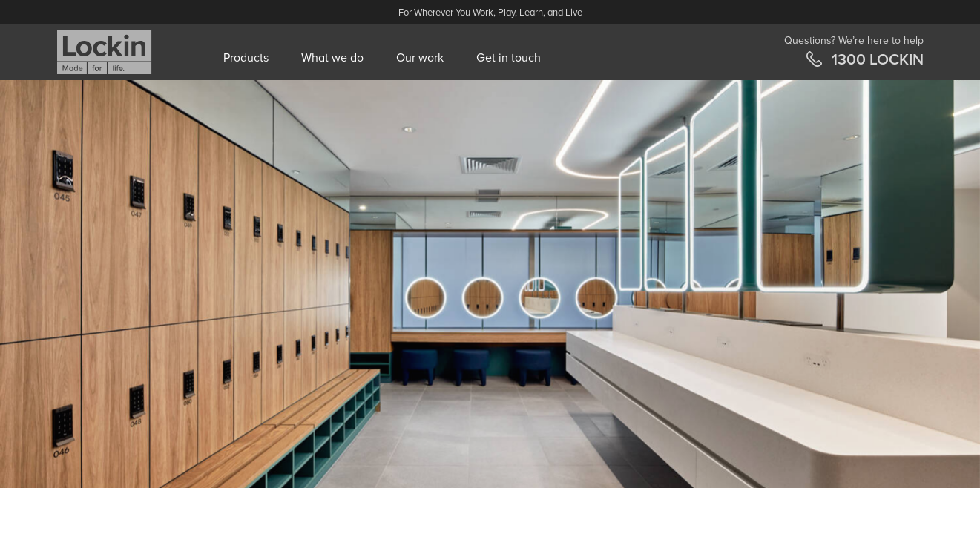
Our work (420, 58)
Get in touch (509, 58)
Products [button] (246, 58)
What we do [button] (332, 58)
